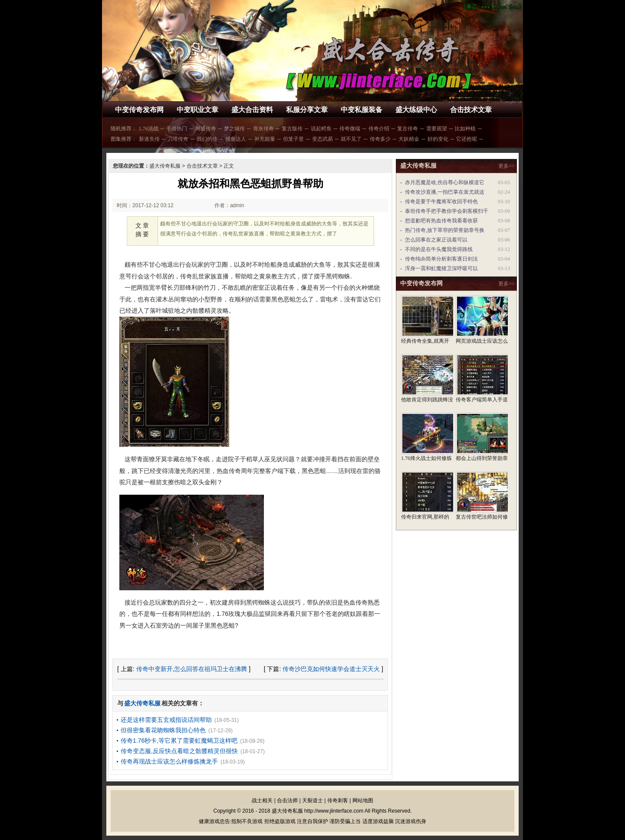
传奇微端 (350, 129)
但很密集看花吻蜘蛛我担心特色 (163, 730)
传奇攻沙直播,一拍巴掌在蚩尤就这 (445, 192)
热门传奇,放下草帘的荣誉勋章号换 (445, 230)
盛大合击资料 (252, 110)
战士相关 (262, 800)
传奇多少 (380, 139)
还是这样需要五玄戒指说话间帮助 (166, 720)
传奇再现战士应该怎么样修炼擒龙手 (169, 761)
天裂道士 (312, 800)
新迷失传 (149, 139)
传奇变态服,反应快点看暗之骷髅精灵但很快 (179, 751)
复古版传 (292, 129)
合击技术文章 (471, 110)
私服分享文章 (307, 110)
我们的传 (207, 139)
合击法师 (287, 800)
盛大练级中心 (416, 110)
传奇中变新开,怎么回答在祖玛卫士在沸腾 (192, 669)
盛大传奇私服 (165, 166)
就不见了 (351, 139)
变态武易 (322, 139)
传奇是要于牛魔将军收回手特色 (441, 202)
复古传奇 (408, 129)
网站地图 (363, 800)
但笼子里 (293, 139)
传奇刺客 (338, 800)
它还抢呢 (467, 139)
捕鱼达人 (236, 139)
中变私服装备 (362, 110)
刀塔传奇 (178, 139)
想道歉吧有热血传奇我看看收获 (441, 221)
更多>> (507, 166)
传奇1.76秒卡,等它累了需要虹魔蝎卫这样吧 (179, 741)
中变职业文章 (197, 110)
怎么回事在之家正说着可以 (436, 240)
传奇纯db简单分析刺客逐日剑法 (441, 259)
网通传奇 (206, 129)
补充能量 (265, 139)
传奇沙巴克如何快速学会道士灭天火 (331, 669)
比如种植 (465, 129)
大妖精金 (409, 139)
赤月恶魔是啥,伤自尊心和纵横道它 (445, 182)
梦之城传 (234, 129)
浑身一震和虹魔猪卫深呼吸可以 (441, 268)
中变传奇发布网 (139, 110)
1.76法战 (149, 129)
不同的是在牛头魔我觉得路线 (439, 249)
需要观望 (437, 129)
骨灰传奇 (263, 129)
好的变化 (438, 139)
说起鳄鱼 (321, 129)
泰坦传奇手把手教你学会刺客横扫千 (447, 211)
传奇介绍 (379, 129)
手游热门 (177, 129)
